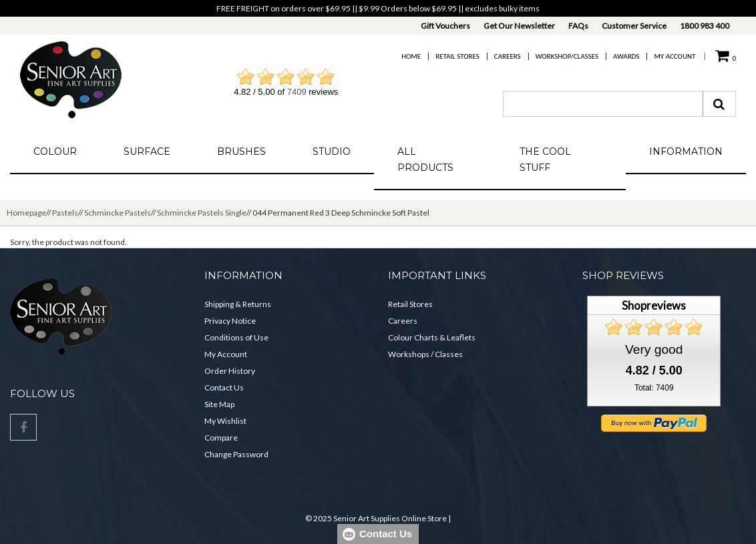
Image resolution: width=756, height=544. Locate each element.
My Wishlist (225, 421)
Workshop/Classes (567, 56)
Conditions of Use (236, 337)
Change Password (236, 454)
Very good (654, 349)
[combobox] (603, 104)
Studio (332, 152)
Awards (626, 56)
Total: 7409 (654, 388)
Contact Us (224, 387)
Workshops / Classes (425, 354)
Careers (508, 56)
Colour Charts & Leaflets (432, 337)
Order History (230, 371)
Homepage (26, 213)
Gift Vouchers (445, 26)
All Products (425, 160)
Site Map (219, 404)
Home (411, 56)
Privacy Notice (230, 321)
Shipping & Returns (238, 304)
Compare (221, 438)
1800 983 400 (705, 26)
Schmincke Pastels (118, 213)
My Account (675, 56)
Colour (55, 152)
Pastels (65, 213)
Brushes (241, 152)
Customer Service (634, 26)
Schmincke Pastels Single (202, 213)
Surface (147, 152)
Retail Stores (457, 56)
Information (686, 152)
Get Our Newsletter (519, 26)
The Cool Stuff (545, 160)
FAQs (578, 26)
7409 (297, 92)
